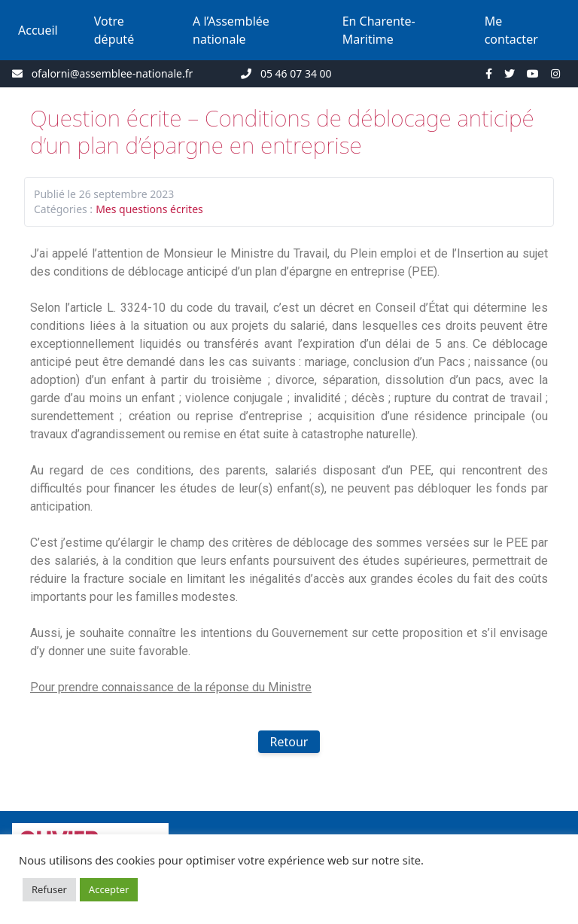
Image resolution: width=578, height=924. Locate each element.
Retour (289, 742)
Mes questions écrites (149, 209)
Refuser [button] (49, 889)
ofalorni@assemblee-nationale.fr (113, 73)
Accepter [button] (109, 889)
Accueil (38, 30)
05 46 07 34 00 (296, 73)
